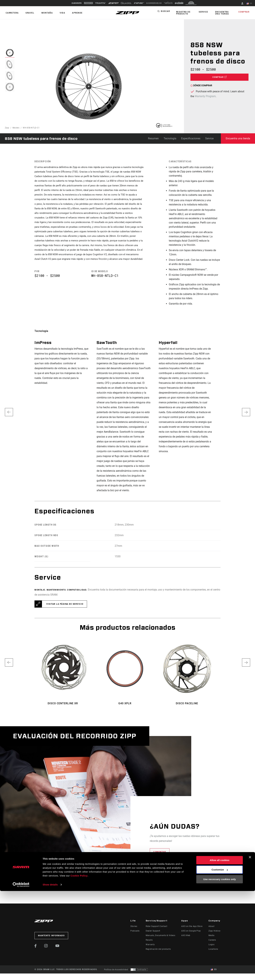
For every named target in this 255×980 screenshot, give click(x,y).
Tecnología (170, 138)
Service (204, 12)
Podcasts (135, 931)
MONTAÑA (43, 13)
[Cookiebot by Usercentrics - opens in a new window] (21, 974)
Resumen (153, 138)
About (211, 926)
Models (16, 128)
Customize (220, 959)
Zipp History (215, 931)
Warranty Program (205, 96)
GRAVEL (28, 13)
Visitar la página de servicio (65, 604)
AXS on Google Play (191, 931)
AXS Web (186, 935)
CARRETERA (11, 13)
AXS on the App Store (192, 926)
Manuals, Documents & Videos (160, 935)
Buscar (165, 12)
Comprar (245, 12)
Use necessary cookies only (220, 968)
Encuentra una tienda (224, 13)
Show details (50, 974)
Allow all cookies (220, 949)
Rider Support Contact (156, 926)
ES (250, 4)
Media (211, 935)
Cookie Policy (79, 965)
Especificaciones (191, 138)
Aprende (71, 13)
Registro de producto (183, 13)
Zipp (7, 128)
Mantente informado (51, 936)
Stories (134, 926)
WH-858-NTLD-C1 (31, 128)
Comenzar (160, 852)
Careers (212, 940)
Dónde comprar (201, 85)
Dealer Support (153, 931)
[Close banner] (250, 946)
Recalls (149, 940)
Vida (57, 13)
